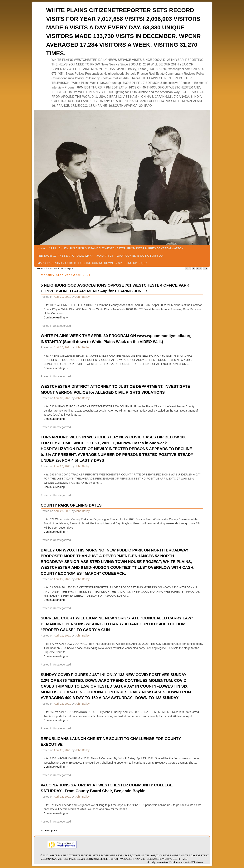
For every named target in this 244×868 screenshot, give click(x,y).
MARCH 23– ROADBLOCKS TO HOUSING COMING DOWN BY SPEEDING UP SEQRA (92, 263)
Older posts (49, 830)
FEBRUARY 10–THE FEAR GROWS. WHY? (65, 256)
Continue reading (56, 317)
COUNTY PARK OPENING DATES (71, 505)
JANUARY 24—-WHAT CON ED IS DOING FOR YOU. (130, 256)
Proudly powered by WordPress (164, 862)
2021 (60, 268)
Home (41, 248)
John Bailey (82, 297)
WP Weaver (197, 862)
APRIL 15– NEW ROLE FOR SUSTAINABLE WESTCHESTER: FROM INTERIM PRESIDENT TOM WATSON (116, 248)
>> (205, 268)
